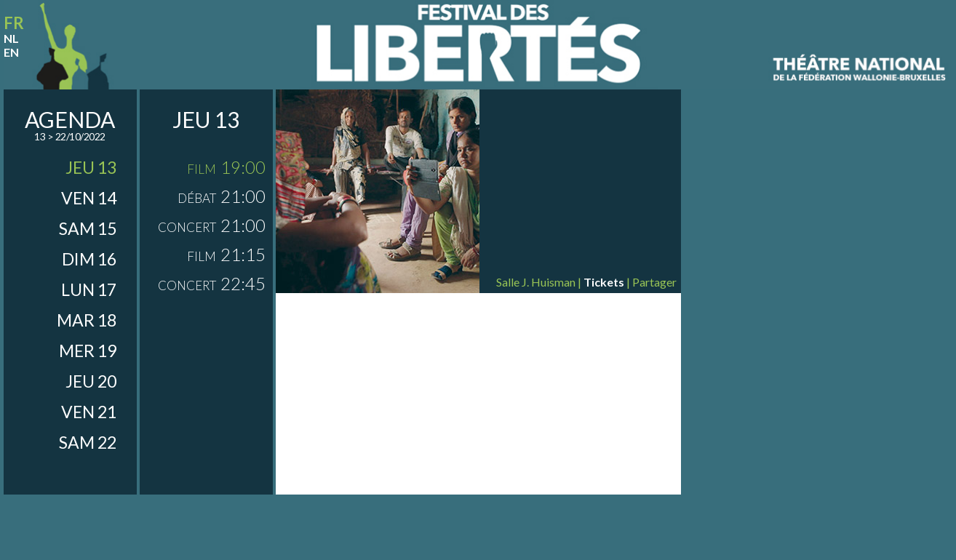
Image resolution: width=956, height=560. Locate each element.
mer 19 (88, 351)
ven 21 (89, 412)
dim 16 (89, 259)
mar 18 (87, 320)
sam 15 (88, 228)
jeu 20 (91, 381)
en (11, 52)
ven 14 (89, 198)
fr (14, 23)
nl (11, 38)
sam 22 (88, 442)
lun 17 (89, 289)
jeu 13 (91, 167)
